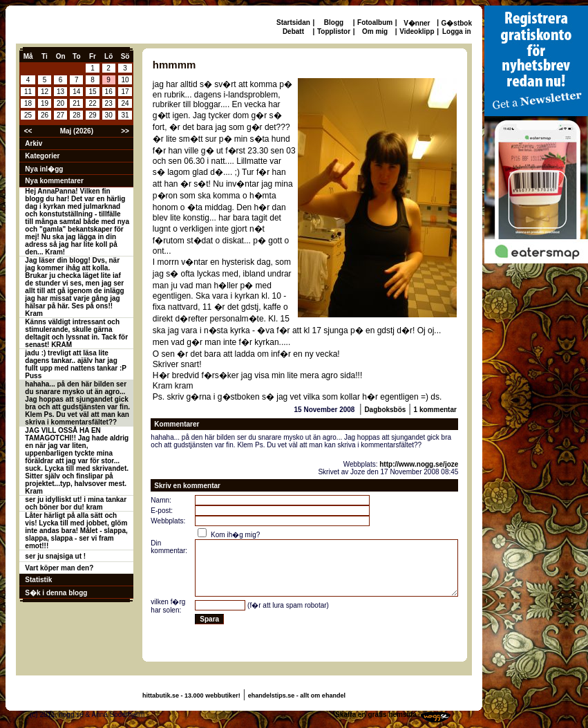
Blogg (334, 22)
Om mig (375, 31)
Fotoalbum (375, 22)
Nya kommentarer (54, 181)
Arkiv (34, 143)
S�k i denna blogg (56, 593)
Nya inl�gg (44, 169)
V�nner (417, 23)
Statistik (38, 580)
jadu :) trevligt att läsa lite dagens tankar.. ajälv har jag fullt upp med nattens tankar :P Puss (76, 364)
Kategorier (42, 156)
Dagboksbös (385, 410)
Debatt (293, 31)
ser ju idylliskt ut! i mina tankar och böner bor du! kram (76, 503)
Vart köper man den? (59, 568)
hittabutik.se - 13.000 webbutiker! (191, 696)
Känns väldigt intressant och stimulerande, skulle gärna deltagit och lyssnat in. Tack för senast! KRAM (76, 333)
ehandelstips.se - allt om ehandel (297, 696)
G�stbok (457, 23)
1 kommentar (435, 410)
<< (28, 131)
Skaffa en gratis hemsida (376, 715)
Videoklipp (417, 31)
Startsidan (293, 22)
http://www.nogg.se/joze (419, 464)
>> (125, 131)
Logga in (457, 31)
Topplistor (334, 31)
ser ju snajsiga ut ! (55, 556)
